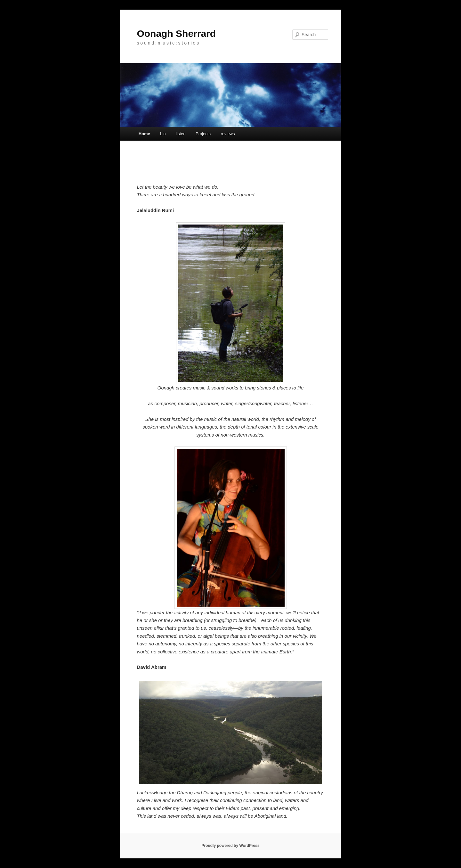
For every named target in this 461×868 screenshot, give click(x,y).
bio (163, 134)
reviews (228, 134)
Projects (203, 134)
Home (144, 134)
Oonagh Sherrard (176, 33)
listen (181, 134)
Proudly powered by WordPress (230, 846)
